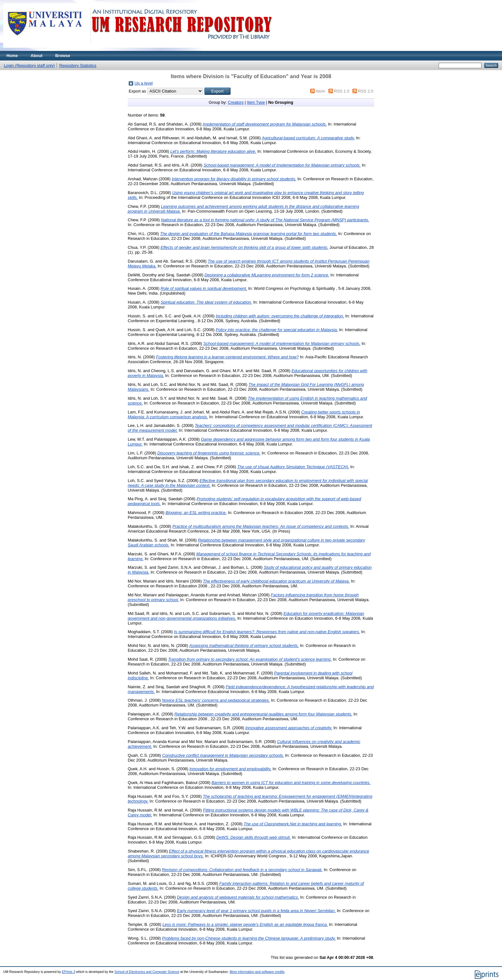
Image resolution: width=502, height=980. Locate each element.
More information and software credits (257, 972)
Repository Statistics (78, 65)
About (37, 56)
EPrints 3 (69, 972)
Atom (320, 91)
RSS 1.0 (342, 91)
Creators (236, 102)
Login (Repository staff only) (29, 65)
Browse (63, 56)
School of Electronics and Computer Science (147, 972)
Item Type (256, 102)
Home (12, 56)
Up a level (144, 83)
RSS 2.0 (366, 91)
